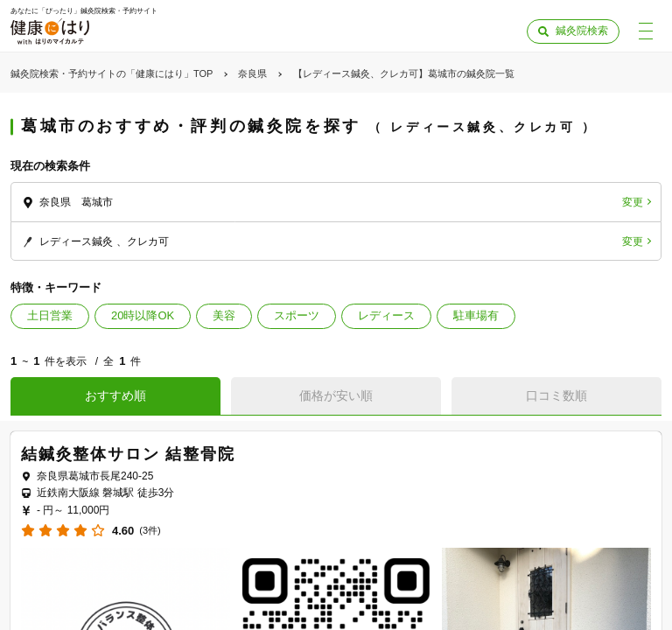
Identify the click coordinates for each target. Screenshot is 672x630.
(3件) (150, 531)
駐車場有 (476, 315)
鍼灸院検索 (582, 31)
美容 (224, 315)
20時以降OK (143, 315)
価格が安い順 (336, 395)
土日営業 (50, 315)
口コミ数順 (556, 395)
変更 (633, 202)
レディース (386, 315)
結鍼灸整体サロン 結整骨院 (128, 454)
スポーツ (297, 315)
